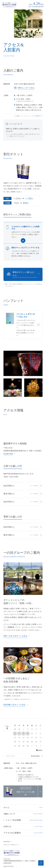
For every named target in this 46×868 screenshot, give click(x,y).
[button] (23, 820)
